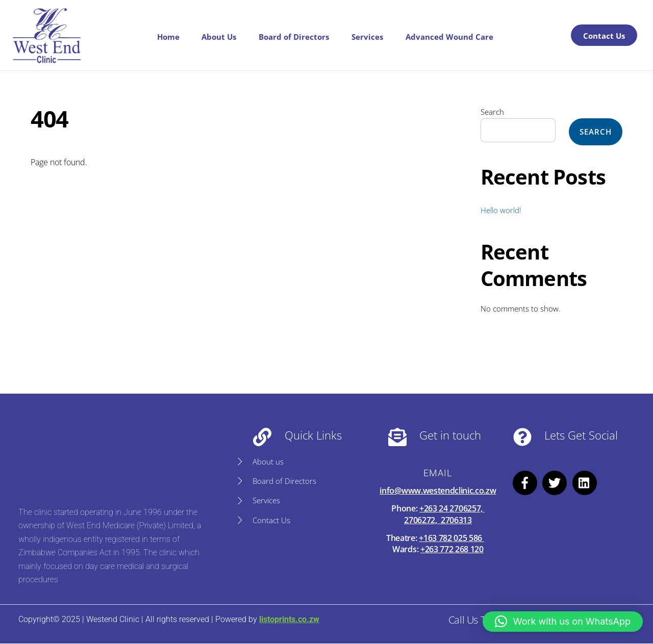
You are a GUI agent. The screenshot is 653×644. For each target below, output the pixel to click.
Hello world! (501, 210)
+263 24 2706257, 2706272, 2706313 (444, 514)
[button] (563, 622)
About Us (219, 37)
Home (168, 37)
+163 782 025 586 (451, 538)
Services (367, 37)
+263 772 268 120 (452, 549)
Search (492, 112)
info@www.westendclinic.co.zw (438, 491)
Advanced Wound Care (449, 37)
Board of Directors (294, 37)
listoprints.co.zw (289, 620)
